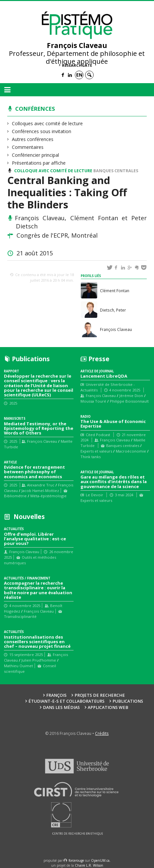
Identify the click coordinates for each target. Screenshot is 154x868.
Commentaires (28, 147)
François (56, 695)
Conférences (35, 109)
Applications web (108, 707)
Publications (128, 701)
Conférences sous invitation (42, 131)
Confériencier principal (36, 155)
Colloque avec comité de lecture (53, 171)
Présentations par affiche (39, 163)
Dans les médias (61, 707)
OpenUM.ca (100, 860)
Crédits (102, 733)
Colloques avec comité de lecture (47, 123)
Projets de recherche (100, 695)
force (76, 860)
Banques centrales (116, 171)
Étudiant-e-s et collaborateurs (66, 701)
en (79, 75)
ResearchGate (77, 65)
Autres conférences (33, 139)
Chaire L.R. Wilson (89, 865)
